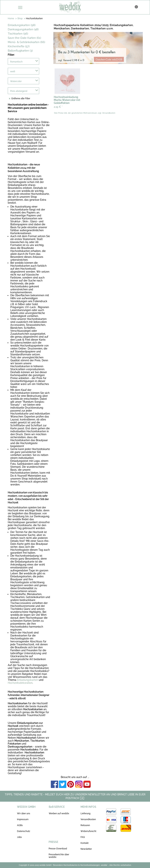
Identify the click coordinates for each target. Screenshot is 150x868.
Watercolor (16, 81)
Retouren (85, 825)
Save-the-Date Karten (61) (24, 38)
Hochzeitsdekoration (20, 683)
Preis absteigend (19, 91)
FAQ (83, 837)
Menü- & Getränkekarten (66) (26, 42)
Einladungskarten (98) (22, 25)
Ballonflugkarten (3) (20, 51)
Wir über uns (24, 813)
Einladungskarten (28, 680)
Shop (20, 18)
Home (11, 18)
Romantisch (16, 62)
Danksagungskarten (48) (23, 29)
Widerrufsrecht (88, 831)
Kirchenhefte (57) (19, 46)
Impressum (23, 819)
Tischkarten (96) (18, 34)
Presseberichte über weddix (59, 856)
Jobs (19, 837)
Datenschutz (24, 831)
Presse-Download (58, 849)
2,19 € (58, 107)
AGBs (20, 825)
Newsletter (86, 849)
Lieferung (85, 813)
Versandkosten (88, 819)
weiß (13, 72)
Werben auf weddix (59, 813)
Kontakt (85, 843)
